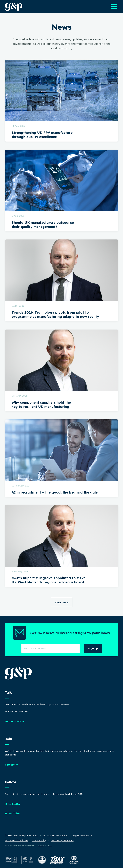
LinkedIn (12, 804)
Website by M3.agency (62, 840)
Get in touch (15, 721)
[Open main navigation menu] (114, 7)
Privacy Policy (39, 840)
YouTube (12, 813)
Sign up (93, 648)
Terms (50, 845)
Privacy (41, 845)
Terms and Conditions (16, 840)
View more (62, 602)
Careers (12, 765)
